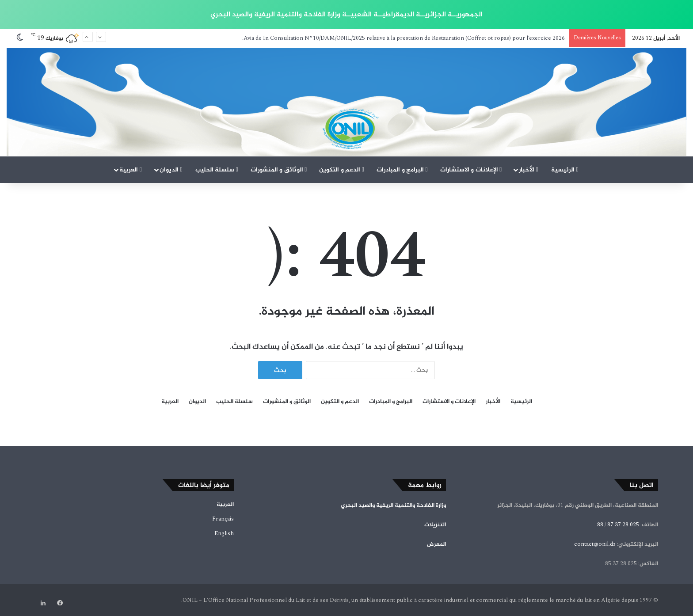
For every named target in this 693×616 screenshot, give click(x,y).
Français (223, 519)
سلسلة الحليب (217, 169)
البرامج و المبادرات (402, 169)
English (224, 533)
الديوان (171, 169)
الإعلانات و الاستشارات (471, 169)
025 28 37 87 (623, 525)
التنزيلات (435, 525)
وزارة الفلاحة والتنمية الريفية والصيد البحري (393, 505)
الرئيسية (565, 169)
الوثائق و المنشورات (279, 169)
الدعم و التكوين (342, 169)
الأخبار (529, 169)
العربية (131, 169)
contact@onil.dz (595, 544)
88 (600, 525)
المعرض (436, 544)
